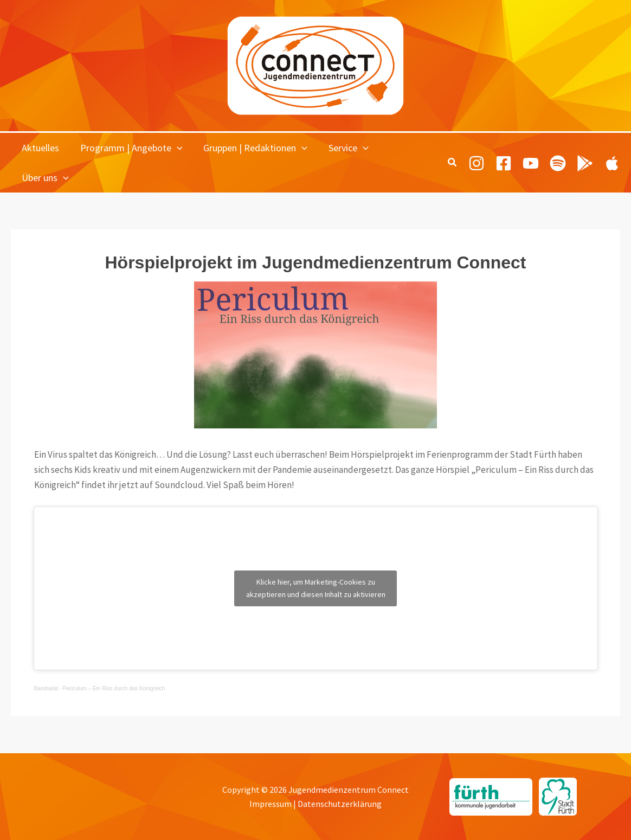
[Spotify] (558, 163)
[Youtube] (531, 163)
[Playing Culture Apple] (612, 163)
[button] (174, 148)
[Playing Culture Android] (585, 163)
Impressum (271, 804)
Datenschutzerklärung (340, 804)
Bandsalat (46, 688)
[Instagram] (477, 163)
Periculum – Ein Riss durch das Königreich (114, 688)
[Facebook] (504, 163)
